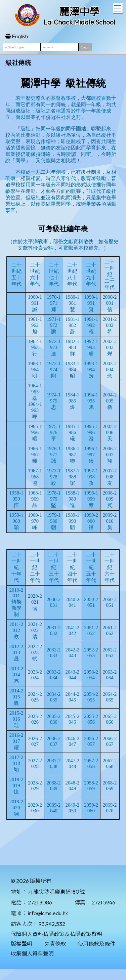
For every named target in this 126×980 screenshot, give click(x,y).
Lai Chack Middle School (79, 22)
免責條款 (55, 944)
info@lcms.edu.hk (48, 913)
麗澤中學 (79, 12)
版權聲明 (22, 944)
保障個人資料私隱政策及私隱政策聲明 (56, 934)
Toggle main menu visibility (118, 7)
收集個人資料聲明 (32, 953)
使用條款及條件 (96, 944)
